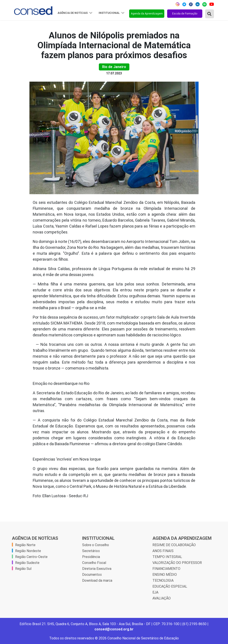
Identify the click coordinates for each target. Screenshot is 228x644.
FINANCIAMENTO (166, 569)
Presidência (91, 557)
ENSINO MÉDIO (165, 574)
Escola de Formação (185, 13)
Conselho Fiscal (94, 563)
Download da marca (97, 580)
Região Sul (23, 569)
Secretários (91, 551)
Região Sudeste (27, 563)
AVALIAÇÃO (162, 598)
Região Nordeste (28, 551)
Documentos (92, 574)
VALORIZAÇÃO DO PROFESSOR (177, 563)
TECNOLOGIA (163, 580)
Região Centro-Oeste (31, 557)
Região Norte (25, 545)
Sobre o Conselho (96, 545)
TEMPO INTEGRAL (167, 557)
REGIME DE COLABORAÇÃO (174, 545)
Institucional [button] (109, 13)
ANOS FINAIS (163, 551)
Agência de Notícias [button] (73, 13)
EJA (155, 592)
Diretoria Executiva (97, 569)
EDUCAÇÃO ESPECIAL (170, 586)
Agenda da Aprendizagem (147, 13)
